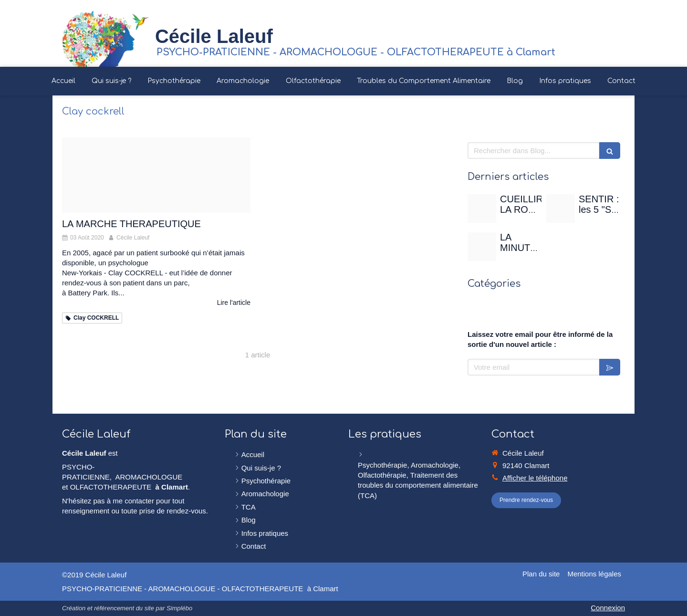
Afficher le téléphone (535, 478)
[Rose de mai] (482, 209)
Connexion (608, 608)
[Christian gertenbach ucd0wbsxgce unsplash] (482, 247)
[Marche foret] (156, 175)
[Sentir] (561, 209)
